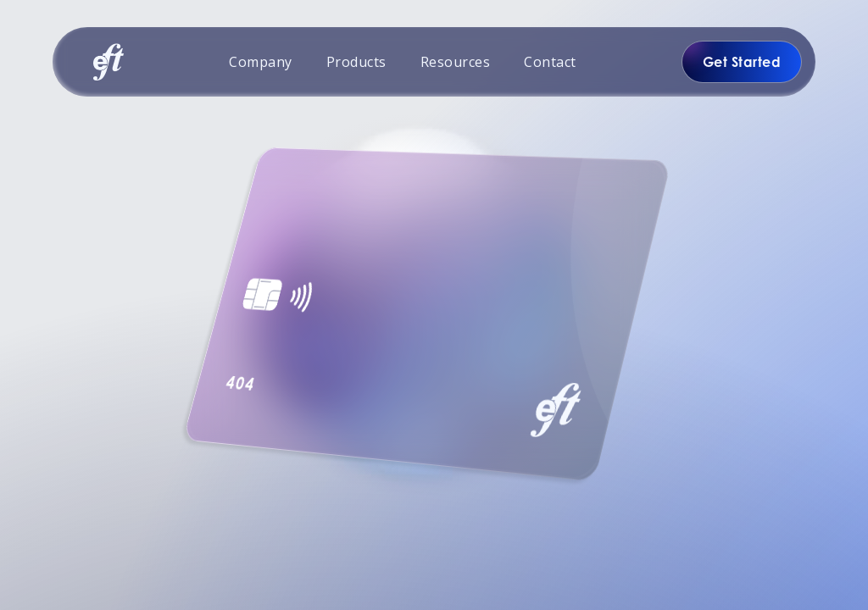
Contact (550, 62)
